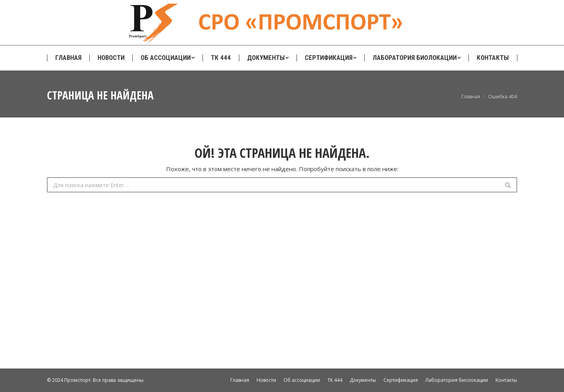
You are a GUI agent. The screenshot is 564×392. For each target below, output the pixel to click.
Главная (471, 97)
